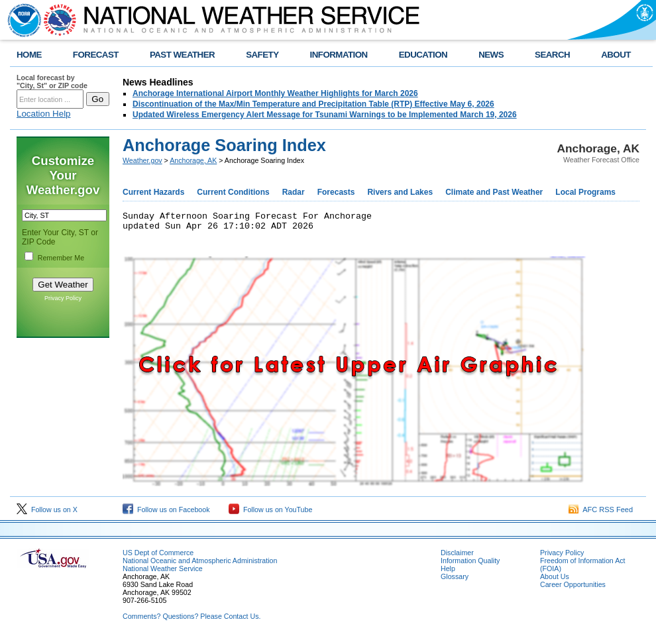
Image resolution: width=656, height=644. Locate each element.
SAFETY (262, 55)
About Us (555, 580)
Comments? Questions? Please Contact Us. (191, 620)
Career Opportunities (573, 588)
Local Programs (585, 192)
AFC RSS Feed (601, 513)
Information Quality (470, 564)
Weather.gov (142, 160)
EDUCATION (423, 55)
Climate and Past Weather (494, 192)
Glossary (455, 580)
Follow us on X (47, 513)
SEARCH (552, 55)
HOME (29, 55)
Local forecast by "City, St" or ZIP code (52, 81)
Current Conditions (233, 192)
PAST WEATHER (182, 55)
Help (448, 572)
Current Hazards (153, 192)
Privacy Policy (63, 298)
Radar (294, 192)
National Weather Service (163, 572)
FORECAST (96, 55)
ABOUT (616, 55)
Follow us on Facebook (166, 513)
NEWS (491, 55)
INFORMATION (339, 55)
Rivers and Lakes (400, 192)
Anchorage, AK (193, 160)
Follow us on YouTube (270, 513)
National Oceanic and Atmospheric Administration (200, 564)
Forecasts (336, 192)
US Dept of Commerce (158, 557)
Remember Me (61, 258)
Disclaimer (457, 557)
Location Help (44, 114)
